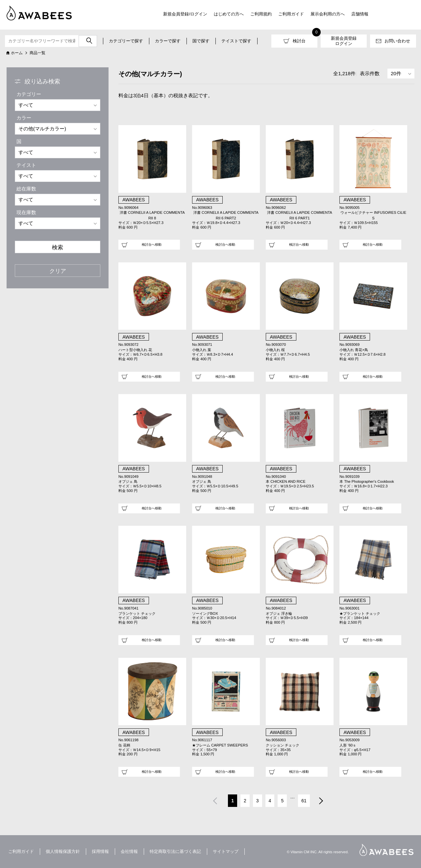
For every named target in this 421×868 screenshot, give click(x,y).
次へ (321, 802)
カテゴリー (29, 94)
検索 (58, 247)
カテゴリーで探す (126, 41)
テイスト (26, 165)
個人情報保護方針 (63, 851)
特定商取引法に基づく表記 (175, 851)
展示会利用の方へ (328, 14)
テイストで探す (236, 41)
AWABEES (386, 850)
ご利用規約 (261, 14)
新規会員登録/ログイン (185, 14)
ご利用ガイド (291, 14)
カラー (24, 118)
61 (304, 801)
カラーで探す (168, 41)
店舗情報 (360, 14)
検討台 (299, 41)
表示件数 (370, 73)
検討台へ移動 (152, 245)
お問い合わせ (397, 41)
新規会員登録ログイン (344, 41)
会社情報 (129, 851)
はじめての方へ (229, 14)
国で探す (201, 41)
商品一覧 (37, 53)
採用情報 (100, 851)
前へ (215, 802)
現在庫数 (26, 212)
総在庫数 (26, 189)
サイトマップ (226, 851)
